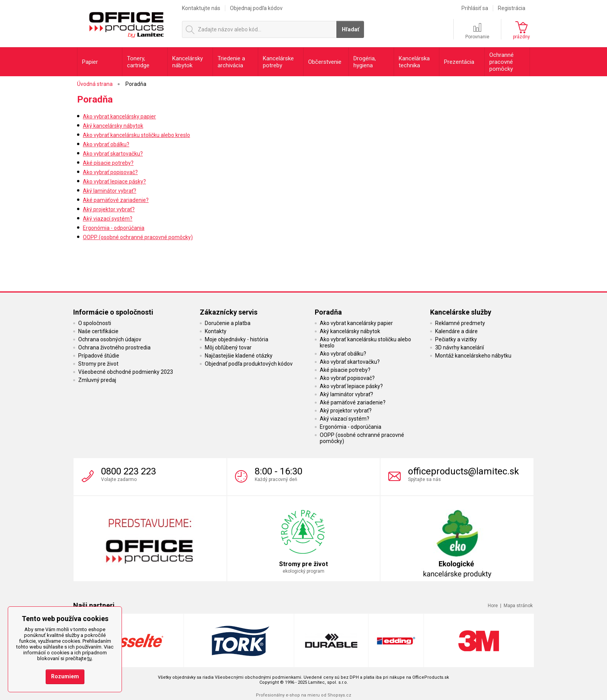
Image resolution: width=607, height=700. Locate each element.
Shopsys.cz (339, 695)
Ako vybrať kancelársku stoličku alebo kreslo (136, 135)
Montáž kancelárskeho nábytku (473, 356)
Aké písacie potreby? (108, 163)
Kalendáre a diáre (456, 331)
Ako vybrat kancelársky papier (119, 116)
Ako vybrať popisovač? (110, 172)
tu (90, 658)
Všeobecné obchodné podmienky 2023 (126, 372)
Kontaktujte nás (201, 8)
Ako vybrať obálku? (106, 144)
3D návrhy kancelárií (460, 347)
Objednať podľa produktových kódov (249, 364)
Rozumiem (65, 676)
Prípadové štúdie (99, 356)
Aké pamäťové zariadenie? (116, 200)
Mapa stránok (518, 606)
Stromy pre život (98, 364)
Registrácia (512, 8)
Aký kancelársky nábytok (113, 126)
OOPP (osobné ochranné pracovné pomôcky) (138, 237)
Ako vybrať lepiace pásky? (114, 181)
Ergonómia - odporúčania (114, 228)
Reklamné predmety (460, 323)
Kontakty (216, 331)
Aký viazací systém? (108, 219)
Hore (493, 606)
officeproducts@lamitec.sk (464, 471)
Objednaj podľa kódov (256, 8)
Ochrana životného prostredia (114, 347)
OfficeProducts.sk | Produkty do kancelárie (126, 23)
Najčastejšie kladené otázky (239, 356)
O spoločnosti (95, 323)
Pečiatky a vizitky (456, 339)
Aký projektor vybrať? (109, 209)
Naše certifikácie (98, 331)
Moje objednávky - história (237, 339)
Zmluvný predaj (97, 380)
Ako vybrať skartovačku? (113, 154)
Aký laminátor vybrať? (110, 191)
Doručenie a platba (228, 323)
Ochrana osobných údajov (110, 339)
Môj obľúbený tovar (228, 347)
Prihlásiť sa (475, 8)
